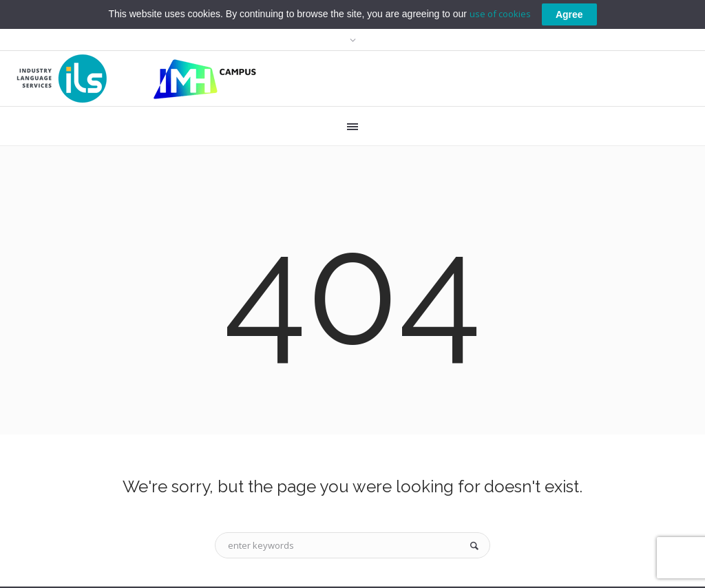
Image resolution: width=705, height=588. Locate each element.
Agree (569, 14)
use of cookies (500, 13)
